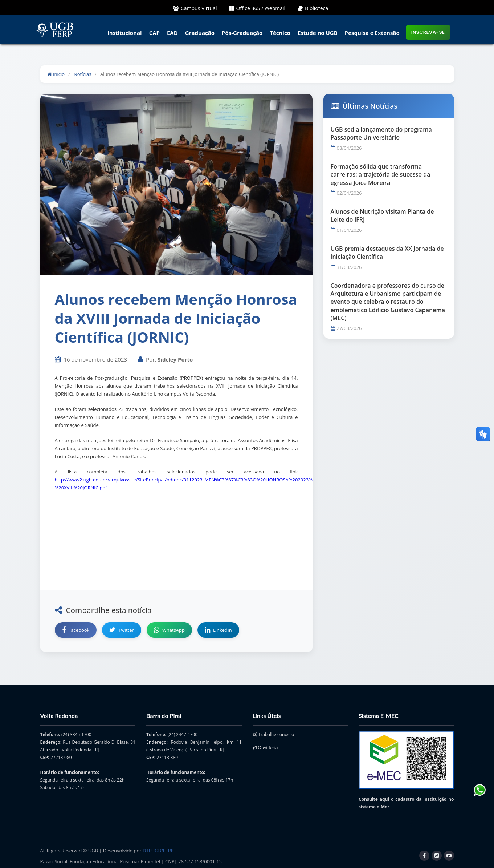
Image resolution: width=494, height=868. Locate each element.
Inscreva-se (428, 32)
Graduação (200, 33)
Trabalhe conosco (273, 734)
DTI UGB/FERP (158, 851)
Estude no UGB (318, 33)
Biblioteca (313, 8)
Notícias (82, 74)
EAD (172, 33)
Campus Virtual (195, 8)
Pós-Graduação (242, 33)
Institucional (125, 33)
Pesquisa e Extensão (372, 33)
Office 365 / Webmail (257, 8)
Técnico (280, 33)
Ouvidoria (265, 748)
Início (56, 74)
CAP (154, 33)
